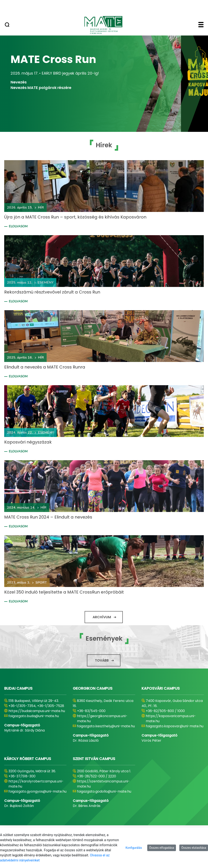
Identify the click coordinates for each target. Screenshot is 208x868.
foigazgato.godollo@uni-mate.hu (104, 791)
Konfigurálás (134, 848)
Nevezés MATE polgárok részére (41, 88)
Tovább (102, 660)
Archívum (102, 617)
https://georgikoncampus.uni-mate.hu (102, 719)
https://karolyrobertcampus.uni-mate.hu (36, 784)
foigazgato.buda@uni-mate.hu (34, 716)
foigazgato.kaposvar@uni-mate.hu (175, 726)
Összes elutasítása (194, 848)
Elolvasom (18, 226)
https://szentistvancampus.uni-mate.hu (103, 784)
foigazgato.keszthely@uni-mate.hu (106, 726)
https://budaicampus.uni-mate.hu (37, 711)
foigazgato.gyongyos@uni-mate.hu (37, 791)
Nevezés (19, 82)
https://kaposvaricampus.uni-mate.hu (171, 719)
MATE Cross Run (53, 59)
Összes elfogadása (162, 848)
